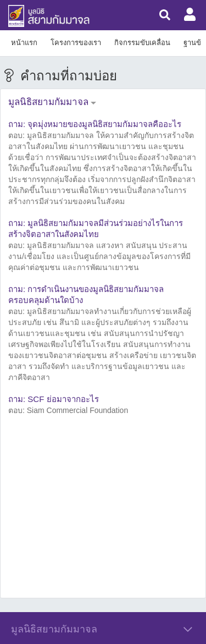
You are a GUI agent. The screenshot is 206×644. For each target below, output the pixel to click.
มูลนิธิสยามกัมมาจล (48, 102)
